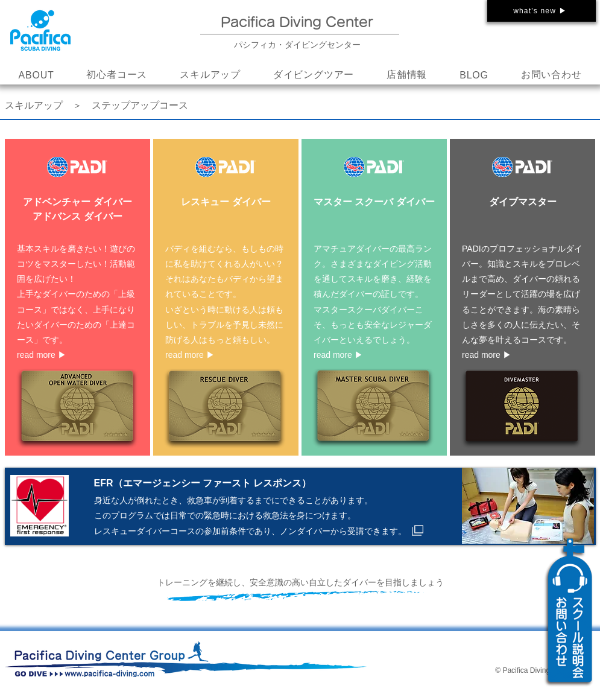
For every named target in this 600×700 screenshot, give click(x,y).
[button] (210, 75)
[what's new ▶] (542, 11)
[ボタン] (77, 296)
